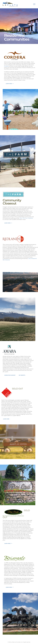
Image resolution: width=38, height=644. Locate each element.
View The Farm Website (26, 218)
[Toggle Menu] (34, 4)
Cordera (6, 66)
